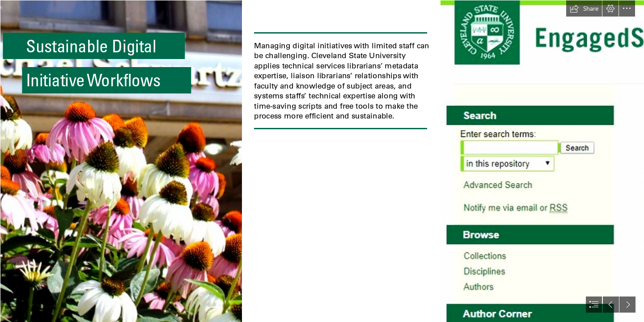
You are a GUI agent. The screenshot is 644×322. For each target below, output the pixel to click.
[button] (584, 8)
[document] (322, 161)
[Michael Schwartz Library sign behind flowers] (121, 161)
